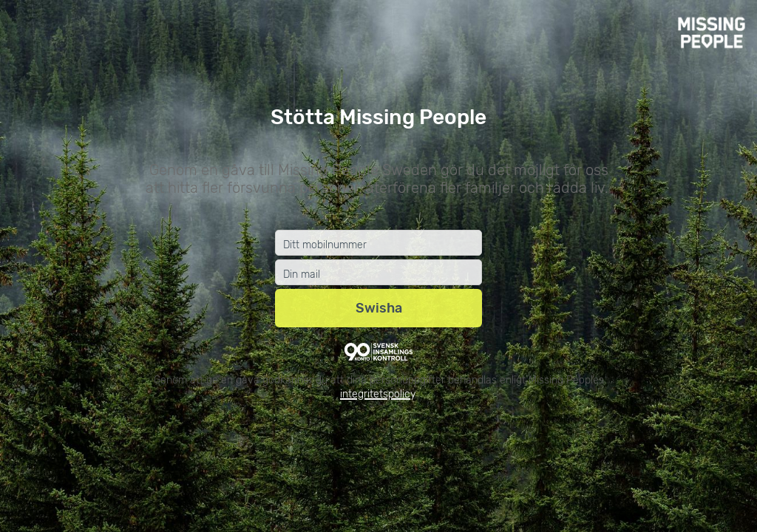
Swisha (379, 308)
